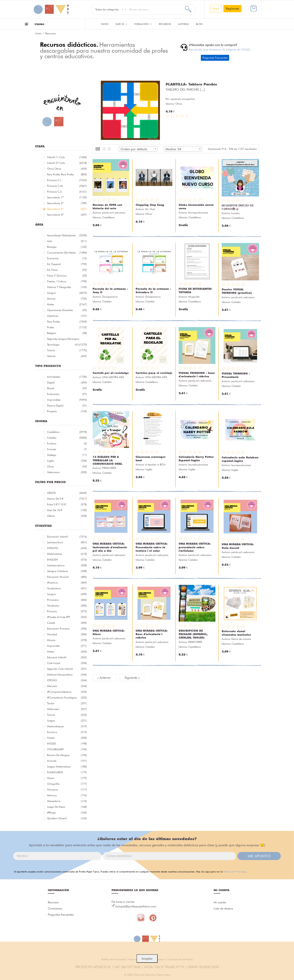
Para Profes (67, 322)
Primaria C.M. (67, 186)
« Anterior (105, 678)
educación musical (67, 577)
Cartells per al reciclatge (111, 373)
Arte (67, 241)
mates (67, 652)
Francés (67, 449)
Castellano (67, 432)
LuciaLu (236, 213)
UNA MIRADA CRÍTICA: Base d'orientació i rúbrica (152, 634)
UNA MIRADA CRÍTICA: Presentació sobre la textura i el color (152, 547)
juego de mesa (67, 807)
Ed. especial (67, 264)
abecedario (67, 801)
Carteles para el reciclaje (154, 373)
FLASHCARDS (67, 772)
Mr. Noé (150, 209)
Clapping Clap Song (150, 205)
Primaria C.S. (67, 192)
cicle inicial (67, 663)
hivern (67, 778)
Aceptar (147, 959)
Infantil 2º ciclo (67, 163)
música (67, 640)
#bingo (67, 813)
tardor (67, 703)
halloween (67, 709)
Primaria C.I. (67, 180)
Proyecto (67, 411)
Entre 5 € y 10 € (67, 504)
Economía (67, 258)
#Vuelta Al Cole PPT (67, 617)
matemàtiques (67, 726)
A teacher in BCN (155, 465)
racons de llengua (67, 755)
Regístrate (232, 9)
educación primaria (67, 629)
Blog (199, 24)
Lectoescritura (67, 542)
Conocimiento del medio (67, 253)
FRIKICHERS (109, 468)
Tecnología (63, 345)
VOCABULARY (67, 749)
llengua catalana (67, 571)
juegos (67, 721)
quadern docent (67, 818)
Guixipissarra (110, 297)
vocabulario (67, 588)
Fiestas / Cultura (67, 281)
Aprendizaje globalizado (67, 235)
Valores (67, 356)
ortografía (67, 784)
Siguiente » (132, 678)
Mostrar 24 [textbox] (173, 149)
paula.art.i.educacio (114, 213)
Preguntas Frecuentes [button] (215, 58)
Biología (67, 247)
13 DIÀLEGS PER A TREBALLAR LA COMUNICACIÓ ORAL (107, 460)
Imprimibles (67, 400)
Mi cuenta (220, 902)
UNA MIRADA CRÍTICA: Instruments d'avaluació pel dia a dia (110, 547)
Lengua (67, 293)
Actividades (67, 377)
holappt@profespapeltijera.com (136, 906)
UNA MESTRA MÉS (113, 377)
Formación (143, 24)
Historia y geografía (67, 287)
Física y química (67, 276)
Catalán (67, 438)
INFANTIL (67, 548)
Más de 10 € (67, 510)
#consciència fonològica (67, 698)
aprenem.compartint (183, 99)
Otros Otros (67, 169)
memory (67, 795)
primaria (67, 611)
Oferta (67, 516)
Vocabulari (67, 606)
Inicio (105, 24)
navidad (67, 634)
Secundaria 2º (67, 203)
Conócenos (55, 909)
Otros (67, 466)
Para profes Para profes (67, 174)
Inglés (67, 461)
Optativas (67, 316)
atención (67, 686)
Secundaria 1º (67, 197)
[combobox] (138, 149)
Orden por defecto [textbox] (134, 149)
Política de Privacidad (235, 872)
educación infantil (67, 537)
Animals (67, 761)
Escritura (67, 732)
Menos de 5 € (67, 499)
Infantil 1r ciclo (67, 157)
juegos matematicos (67, 767)
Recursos (165, 24)
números (67, 790)
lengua (67, 594)
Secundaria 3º (67, 209)
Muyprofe (194, 297)
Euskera (67, 443)
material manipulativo (67, 675)
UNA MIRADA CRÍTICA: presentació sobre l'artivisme (195, 547)
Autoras (183, 24)
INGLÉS (67, 744)
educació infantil (67, 657)
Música (67, 299)
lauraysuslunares (198, 213)
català (67, 623)
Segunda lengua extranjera (67, 339)
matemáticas (67, 554)
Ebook (67, 388)
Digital (67, 382)
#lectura (67, 583)
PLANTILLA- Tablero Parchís (191, 84)
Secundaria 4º (67, 215)
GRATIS (67, 493)
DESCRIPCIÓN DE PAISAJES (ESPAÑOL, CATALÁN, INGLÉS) (193, 634)
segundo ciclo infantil (67, 669)
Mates (67, 304)
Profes (67, 327)
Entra (216, 9)
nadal (67, 738)
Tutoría (67, 350)
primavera (67, 600)
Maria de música (241, 639)
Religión (67, 333)
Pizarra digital (67, 405)
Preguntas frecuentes (61, 915)
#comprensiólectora (67, 692)
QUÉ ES (121, 24)
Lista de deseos (223, 909)
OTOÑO (67, 680)
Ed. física (67, 270)
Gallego (67, 455)
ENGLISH (67, 560)
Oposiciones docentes (67, 310)
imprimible (67, 646)
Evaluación (67, 394)
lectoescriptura (67, 565)
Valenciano (67, 472)
